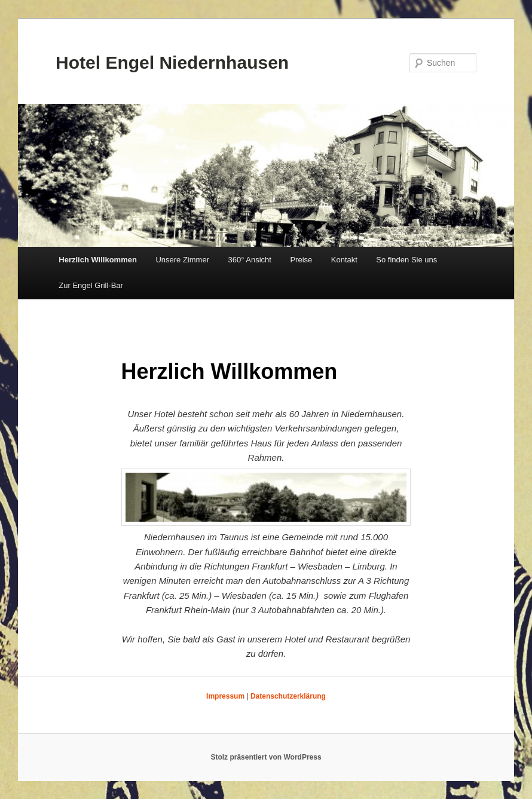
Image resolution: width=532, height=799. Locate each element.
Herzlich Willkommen (98, 260)
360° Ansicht (249, 260)
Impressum (225, 696)
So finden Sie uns (406, 260)
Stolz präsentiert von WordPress (266, 757)
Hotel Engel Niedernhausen (172, 62)
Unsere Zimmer (182, 260)
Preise (301, 260)
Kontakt (344, 260)
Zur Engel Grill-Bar (91, 285)
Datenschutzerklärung (288, 696)
